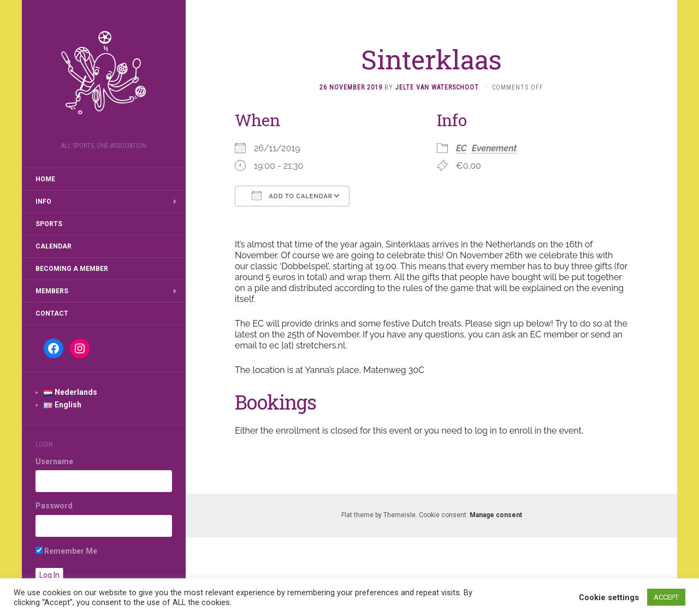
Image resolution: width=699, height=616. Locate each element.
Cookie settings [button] (609, 597)
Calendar (54, 246)
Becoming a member (72, 269)
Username (54, 461)
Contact (52, 313)
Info (43, 202)
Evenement (494, 148)
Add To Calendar (292, 196)
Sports (49, 224)
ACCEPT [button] (666, 597)
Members (52, 291)
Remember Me (66, 551)
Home (45, 179)
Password (54, 506)
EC (461, 148)
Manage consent (496, 515)
